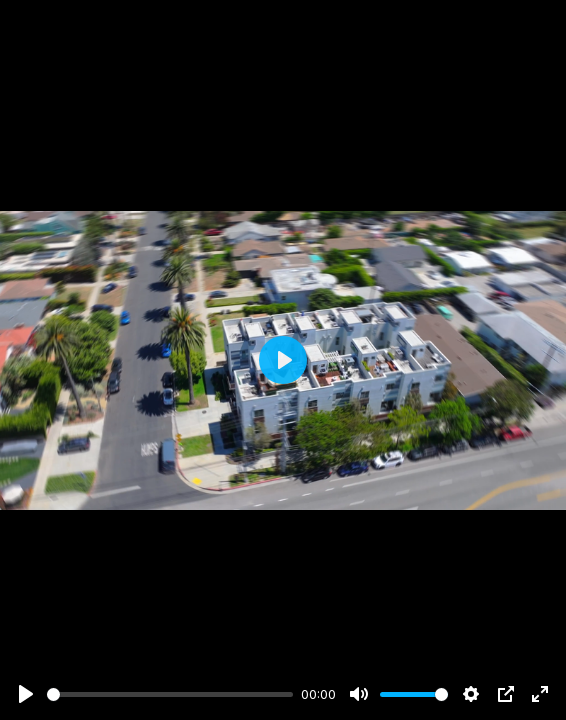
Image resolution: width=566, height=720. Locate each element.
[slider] (170, 694)
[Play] (26, 694)
